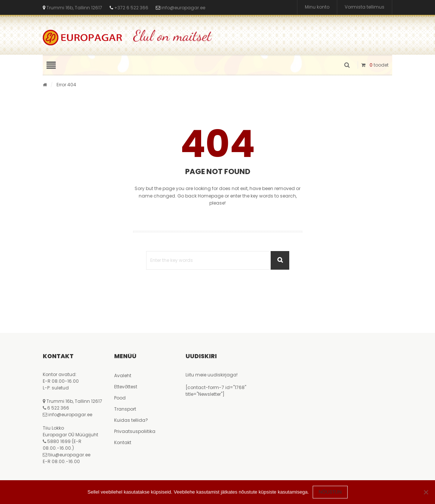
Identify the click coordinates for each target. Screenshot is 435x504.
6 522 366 (58, 408)
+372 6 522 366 (131, 8)
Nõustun (330, 492)
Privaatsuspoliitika (135, 431)
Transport (125, 409)
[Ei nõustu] (426, 492)
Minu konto (317, 7)
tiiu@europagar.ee (69, 455)
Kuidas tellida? (131, 420)
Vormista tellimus (365, 7)
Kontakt (123, 442)
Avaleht (123, 375)
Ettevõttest (126, 387)
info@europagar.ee (183, 8)
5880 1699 (59, 441)
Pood (120, 398)
